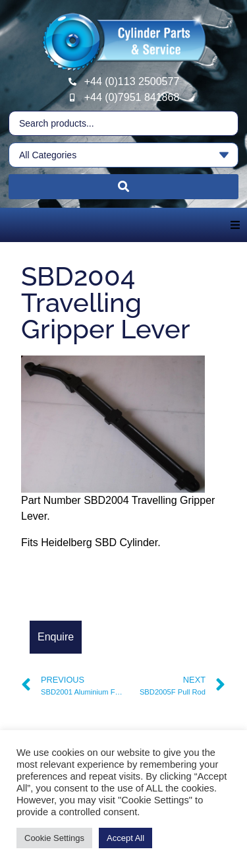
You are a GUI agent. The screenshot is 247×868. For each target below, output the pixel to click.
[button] (235, 225)
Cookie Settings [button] (54, 838)
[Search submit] (123, 187)
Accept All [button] (125, 838)
